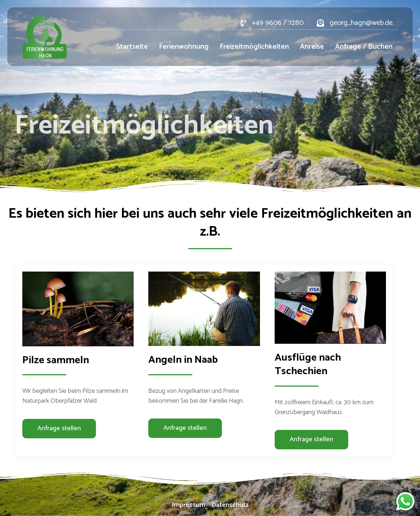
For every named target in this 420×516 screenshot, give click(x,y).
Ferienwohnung (184, 47)
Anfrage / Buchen (364, 47)
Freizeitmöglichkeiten (254, 47)
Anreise (312, 47)
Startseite (132, 47)
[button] (59, 429)
